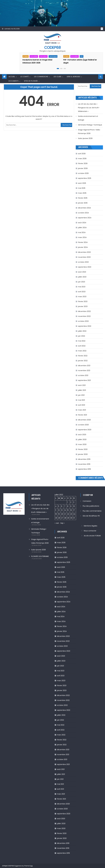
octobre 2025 (83, 173)
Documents (14, 81)
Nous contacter (90, 531)
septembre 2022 (85, 326)
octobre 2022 (83, 321)
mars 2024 (82, 237)
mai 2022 (82, 341)
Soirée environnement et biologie (88, 118)
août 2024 (82, 223)
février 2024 (83, 242)
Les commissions (41, 77)
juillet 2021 (82, 390)
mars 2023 (82, 297)
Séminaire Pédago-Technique (90, 125)
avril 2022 (82, 346)
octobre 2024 (83, 213)
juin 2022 (81, 336)
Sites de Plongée (31, 81)
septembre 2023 (85, 267)
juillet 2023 (82, 277)
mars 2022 (82, 351)
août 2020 (82, 435)
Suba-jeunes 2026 (85, 138)
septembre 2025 (85, 178)
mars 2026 (82, 159)
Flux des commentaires (92, 511)
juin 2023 (81, 282)
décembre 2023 (84, 252)
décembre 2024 (84, 208)
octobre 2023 (83, 262)
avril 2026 (82, 154)
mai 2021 (81, 400)
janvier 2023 (83, 306)
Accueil (12, 77)
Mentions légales (91, 526)
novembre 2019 (84, 464)
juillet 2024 (82, 228)
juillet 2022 (82, 331)
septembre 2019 (84, 469)
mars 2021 (82, 410)
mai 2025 (82, 188)
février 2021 (82, 415)
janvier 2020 (83, 454)
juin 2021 (81, 395)
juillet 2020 (82, 440)
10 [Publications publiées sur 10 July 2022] (74, 506)
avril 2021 (81, 405)
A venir (26, 56)
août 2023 (82, 272)
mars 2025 (82, 193)
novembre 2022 (84, 316)
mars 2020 (82, 444)
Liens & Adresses (73, 77)
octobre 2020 (83, 425)
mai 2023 (82, 287)
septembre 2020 (85, 430)
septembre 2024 (85, 218)
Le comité (25, 77)
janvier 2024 (83, 247)
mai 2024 (82, 232)
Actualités (34, 56)
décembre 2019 (84, 459)
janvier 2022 (83, 361)
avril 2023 (82, 292)
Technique (53, 56)
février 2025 (83, 198)
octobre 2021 (83, 375)
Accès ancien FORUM (92, 536)
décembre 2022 (84, 311)
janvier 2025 (83, 203)
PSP (82, 56)
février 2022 (83, 356)
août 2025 (82, 183)
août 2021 (82, 385)
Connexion (87, 501)
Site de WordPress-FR (91, 516)
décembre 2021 (84, 366)
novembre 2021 (84, 370)
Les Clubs (57, 77)
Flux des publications (91, 506)
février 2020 (83, 449)
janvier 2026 (83, 168)
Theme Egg (28, 866)
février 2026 (83, 163)
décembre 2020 (84, 420)
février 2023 (83, 301)
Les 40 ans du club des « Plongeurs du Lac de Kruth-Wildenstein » (89, 108)
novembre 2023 (84, 257)
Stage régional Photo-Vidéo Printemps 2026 (89, 132)
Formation (43, 56)
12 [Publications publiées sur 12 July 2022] (59, 510)
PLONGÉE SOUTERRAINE (40, 556)
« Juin (57, 523)
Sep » (62, 523)
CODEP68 (52, 48)
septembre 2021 (84, 380)
